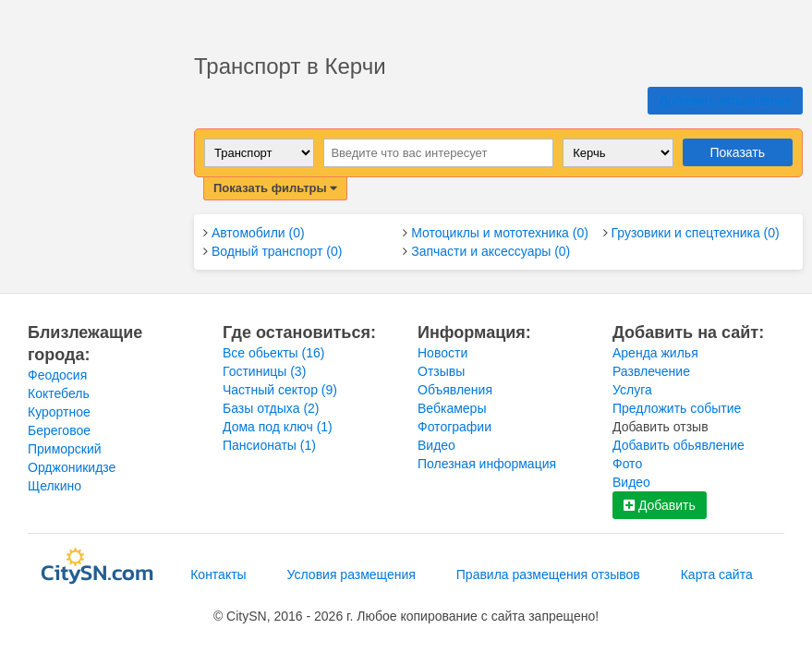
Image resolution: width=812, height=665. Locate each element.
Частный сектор (280, 390)
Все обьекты (273, 353)
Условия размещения (351, 574)
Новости (442, 353)
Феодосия (57, 375)
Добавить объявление (725, 101)
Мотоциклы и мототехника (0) (500, 233)
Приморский (65, 449)
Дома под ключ (278, 427)
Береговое (59, 430)
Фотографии (454, 427)
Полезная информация (487, 464)
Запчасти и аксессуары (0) (491, 251)
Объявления (455, 390)
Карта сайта (717, 574)
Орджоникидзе (72, 467)
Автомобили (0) (258, 233)
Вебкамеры (452, 408)
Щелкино (55, 486)
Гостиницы (264, 371)
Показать (738, 152)
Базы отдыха (271, 408)
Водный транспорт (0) (277, 251)
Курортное (59, 412)
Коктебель (59, 393)
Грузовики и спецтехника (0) (696, 233)
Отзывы (441, 371)
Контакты (218, 574)
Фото (627, 464)
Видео (436, 445)
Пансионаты (269, 445)
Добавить (660, 505)
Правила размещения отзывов (548, 574)
